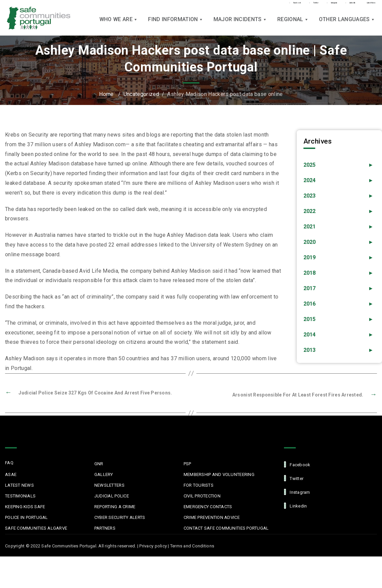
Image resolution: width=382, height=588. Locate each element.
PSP (187, 463)
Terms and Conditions (192, 546)
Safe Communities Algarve (36, 528)
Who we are (119, 24)
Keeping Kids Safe (25, 506)
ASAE (11, 474)
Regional (293, 24)
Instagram (297, 492)
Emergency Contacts (208, 506)
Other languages (347, 24)
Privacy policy (153, 546)
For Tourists (199, 485)
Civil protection (202, 496)
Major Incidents (240, 24)
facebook (297, 464)
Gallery (104, 474)
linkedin (295, 505)
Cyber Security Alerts (120, 517)
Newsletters (109, 485)
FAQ (9, 462)
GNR (99, 463)
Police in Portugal (27, 517)
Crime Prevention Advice (212, 517)
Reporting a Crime (115, 506)
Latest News (19, 485)
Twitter (294, 478)
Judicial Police (112, 496)
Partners (105, 528)
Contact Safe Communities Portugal (226, 528)
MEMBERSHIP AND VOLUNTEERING (219, 474)
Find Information (176, 24)
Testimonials (20, 496)
